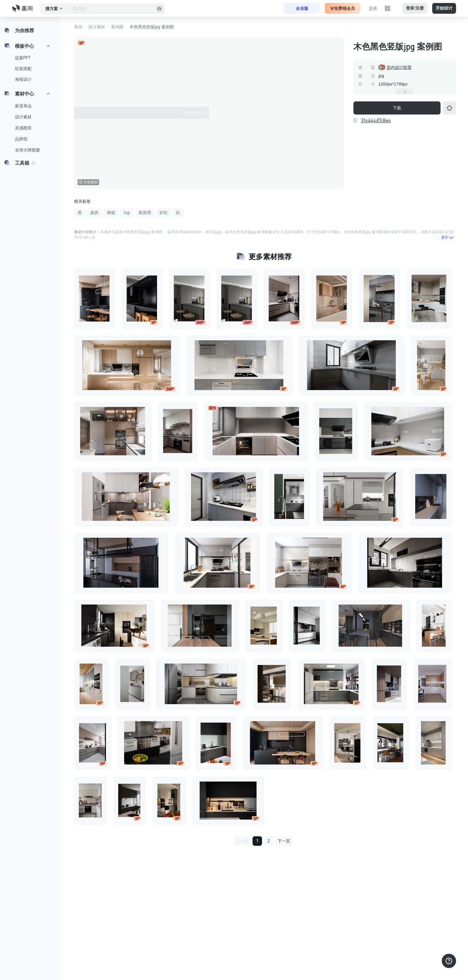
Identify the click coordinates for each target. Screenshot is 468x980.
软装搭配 (23, 69)
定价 (373, 8)
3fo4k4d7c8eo (376, 120)
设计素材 (23, 117)
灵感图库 (23, 128)
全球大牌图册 (27, 150)
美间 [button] (78, 27)
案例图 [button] (117, 27)
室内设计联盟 (399, 67)
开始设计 (444, 8)
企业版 (302, 8)
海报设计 (23, 79)
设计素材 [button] (97, 27)
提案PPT (23, 58)
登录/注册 (415, 8)
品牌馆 (21, 139)
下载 (397, 108)
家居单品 (23, 106)
